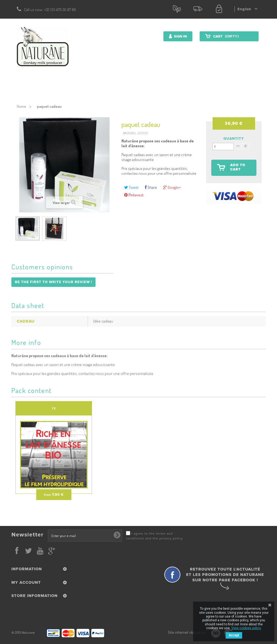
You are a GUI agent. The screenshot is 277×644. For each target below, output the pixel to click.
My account (26, 582)
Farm (194, 88)
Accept (234, 635)
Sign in (180, 36)
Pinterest (134, 195)
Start (54, 88)
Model (130, 133)
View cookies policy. (246, 628)
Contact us (218, 88)
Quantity (234, 139)
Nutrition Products (132, 88)
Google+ (172, 187)
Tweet (131, 187)
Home (22, 106)
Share (151, 187)
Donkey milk (170, 88)
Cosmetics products (87, 88)
